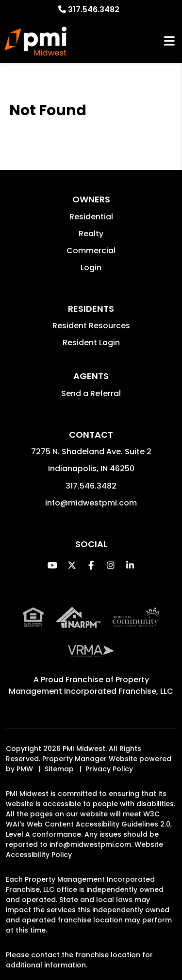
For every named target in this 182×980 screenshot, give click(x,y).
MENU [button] (169, 41)
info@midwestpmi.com (91, 503)
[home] (35, 41)
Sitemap (59, 769)
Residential (91, 217)
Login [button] (91, 268)
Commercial (91, 251)
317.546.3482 (94, 9)
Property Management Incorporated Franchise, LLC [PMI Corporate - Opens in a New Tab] (91, 685)
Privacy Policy (109, 769)
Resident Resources (91, 326)
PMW (25, 769)
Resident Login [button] (91, 343)
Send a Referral (91, 393)
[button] (52, 565)
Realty (91, 234)
